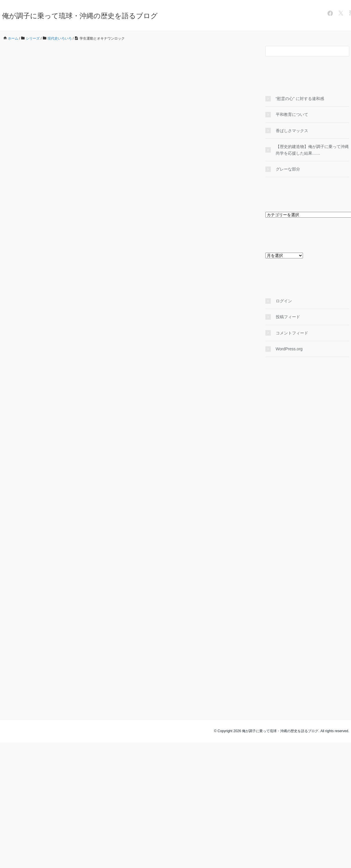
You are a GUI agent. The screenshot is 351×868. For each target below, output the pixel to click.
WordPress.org (289, 349)
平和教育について (292, 114)
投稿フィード (288, 317)
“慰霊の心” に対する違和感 (302, 99)
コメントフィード (292, 333)
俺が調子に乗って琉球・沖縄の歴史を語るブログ (80, 16)
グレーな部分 (288, 169)
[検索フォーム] (302, 51)
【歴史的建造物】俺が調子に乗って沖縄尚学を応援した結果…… (312, 150)
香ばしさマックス (292, 131)
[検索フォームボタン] (344, 51)
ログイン (284, 301)
